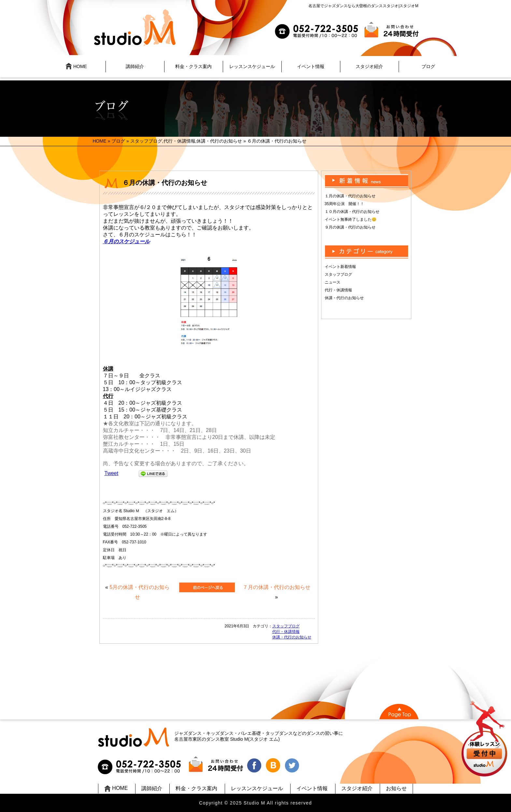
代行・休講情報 (179, 141)
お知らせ (396, 788)
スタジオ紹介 (369, 66)
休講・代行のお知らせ (219, 141)
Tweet (112, 473)
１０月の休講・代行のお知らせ (352, 212)
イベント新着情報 (340, 267)
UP (485, 740)
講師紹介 (135, 66)
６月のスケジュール (126, 241)
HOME (76, 66)
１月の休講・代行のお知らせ (350, 196)
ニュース (333, 282)
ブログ (428, 66)
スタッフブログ (146, 141)
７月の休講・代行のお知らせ (277, 587)
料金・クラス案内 (193, 66)
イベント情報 (311, 66)
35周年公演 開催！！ (344, 204)
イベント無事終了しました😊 (351, 219)
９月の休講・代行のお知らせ (350, 227)
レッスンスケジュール (252, 66)
